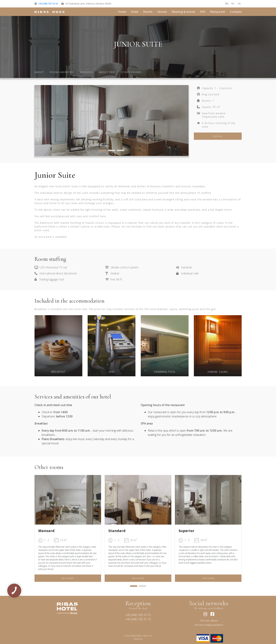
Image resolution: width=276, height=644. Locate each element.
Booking (218, 136)
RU (233, 4)
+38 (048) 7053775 (138, 615)
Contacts (236, 12)
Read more (68, 578)
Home (122, 12)
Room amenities (62, 72)
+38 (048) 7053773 (138, 619)
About (39, 72)
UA (239, 4)
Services (86, 72)
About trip (107, 72)
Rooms (148, 12)
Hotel (135, 12)
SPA (203, 12)
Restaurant (218, 12)
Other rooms (131, 72)
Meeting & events (183, 12)
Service (162, 12)
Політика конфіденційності (209, 625)
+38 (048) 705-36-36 (48, 4)
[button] (103, 151)
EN (227, 4)
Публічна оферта (209, 620)
